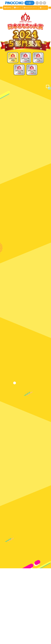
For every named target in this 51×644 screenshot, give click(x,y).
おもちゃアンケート (30, 8)
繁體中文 (44, 3)
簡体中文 (41, 3)
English (37, 3)
